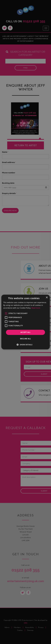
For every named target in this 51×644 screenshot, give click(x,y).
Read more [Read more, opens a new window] (36, 308)
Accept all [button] (26, 332)
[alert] (26, 322)
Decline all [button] (26, 339)
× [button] (47, 298)
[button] (26, 345)
